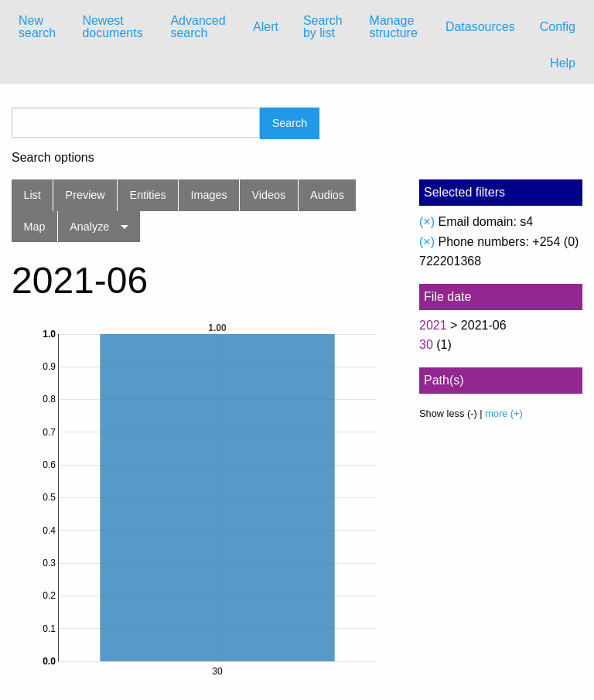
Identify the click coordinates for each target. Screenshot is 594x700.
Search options (53, 158)
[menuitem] (38, 27)
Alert (266, 27)
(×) (427, 222)
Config (558, 27)
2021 (433, 325)
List (32, 195)
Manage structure (394, 27)
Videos (269, 195)
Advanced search (198, 27)
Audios (327, 195)
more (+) (504, 413)
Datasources (480, 27)
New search (37, 27)
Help (563, 63)
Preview (85, 195)
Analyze (89, 227)
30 (426, 345)
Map (34, 227)
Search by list (323, 27)
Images (209, 195)
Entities (148, 195)
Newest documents (112, 27)
